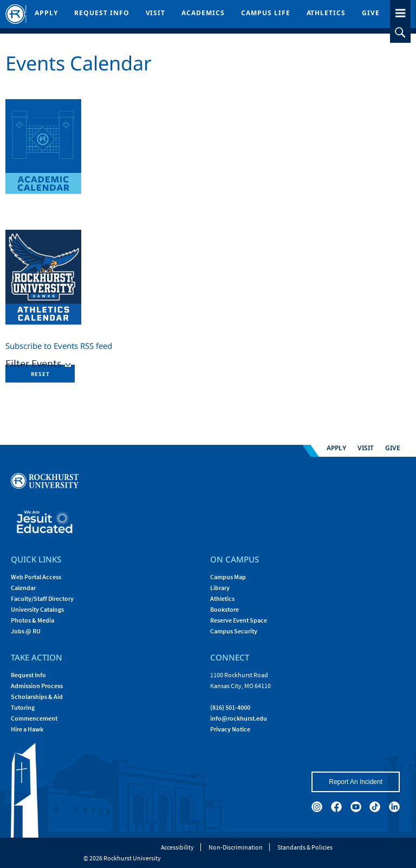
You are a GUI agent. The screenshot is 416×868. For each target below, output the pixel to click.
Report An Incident (356, 782)
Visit (156, 13)
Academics (203, 13)
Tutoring (23, 707)
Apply (46, 13)
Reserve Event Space (239, 620)
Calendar (23, 588)
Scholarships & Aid (37, 697)
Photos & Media (32, 620)
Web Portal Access (36, 577)
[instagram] (317, 807)
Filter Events (34, 363)
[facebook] (336, 807)
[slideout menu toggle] (400, 11)
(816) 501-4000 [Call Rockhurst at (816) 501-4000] (230, 707)
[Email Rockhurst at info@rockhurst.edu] (239, 718)
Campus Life (266, 13)
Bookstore (225, 609)
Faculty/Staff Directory (42, 598)
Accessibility (177, 847)
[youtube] (356, 807)
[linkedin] (394, 807)
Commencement (34, 718)
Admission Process (37, 686)
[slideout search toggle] (400, 33)
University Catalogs (37, 609)
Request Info (102, 13)
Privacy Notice (230, 729)
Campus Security (234, 631)
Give (371, 13)
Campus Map (228, 577)
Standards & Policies (305, 847)
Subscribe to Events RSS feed (59, 346)
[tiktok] (375, 807)
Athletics (326, 13)
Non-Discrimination (236, 847)
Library (220, 588)
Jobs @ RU (26, 631)
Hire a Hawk (27, 729)
